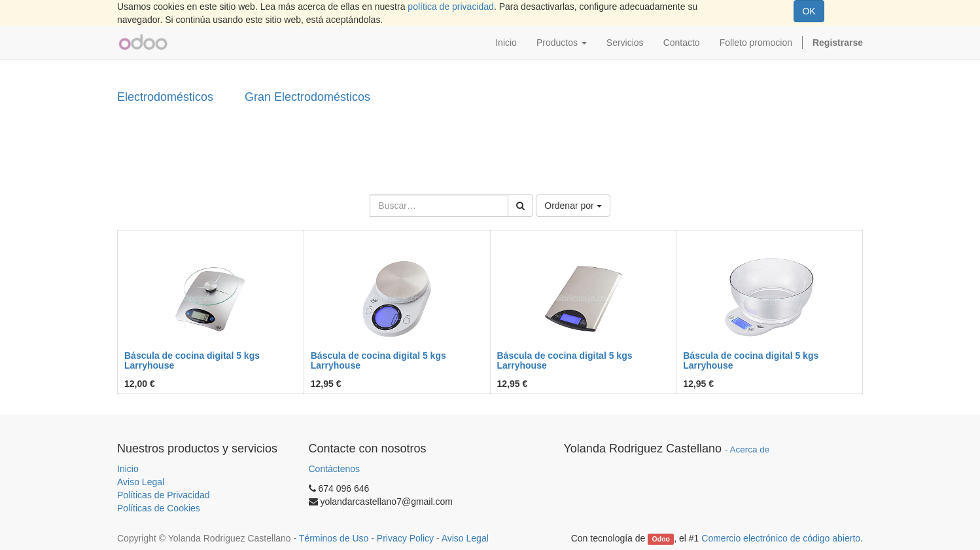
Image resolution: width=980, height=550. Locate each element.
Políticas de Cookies (159, 508)
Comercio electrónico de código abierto (781, 538)
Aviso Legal (141, 482)
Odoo (661, 539)
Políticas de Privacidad (164, 495)
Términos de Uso (334, 538)
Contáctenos (335, 469)
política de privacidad (451, 7)
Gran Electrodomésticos (307, 97)
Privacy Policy (405, 538)
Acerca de (750, 449)
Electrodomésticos (165, 97)
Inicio (128, 469)
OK (809, 11)
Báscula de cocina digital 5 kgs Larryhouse (192, 360)
